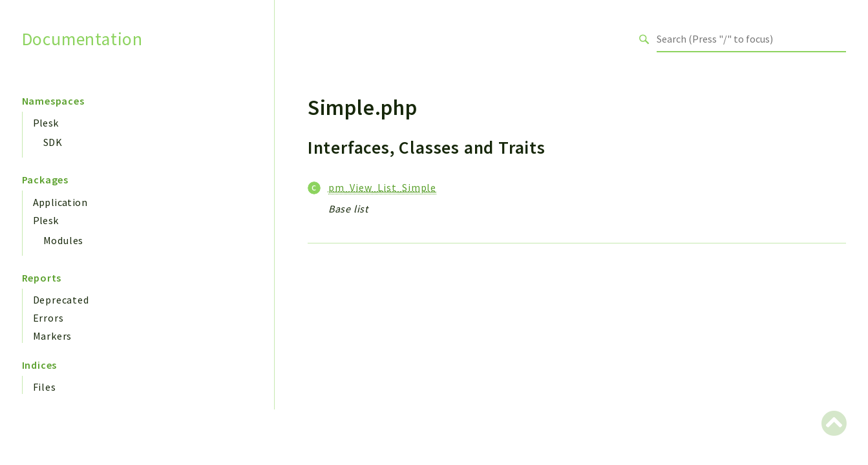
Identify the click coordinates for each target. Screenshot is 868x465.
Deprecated (61, 300)
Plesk (46, 123)
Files (45, 387)
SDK (53, 142)
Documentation (82, 39)
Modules (64, 240)
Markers (53, 336)
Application (60, 202)
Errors (48, 318)
